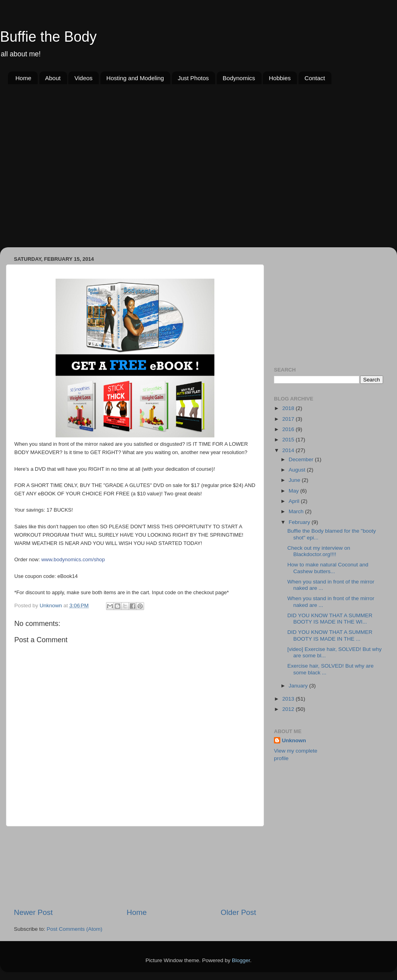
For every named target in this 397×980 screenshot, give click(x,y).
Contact (315, 78)
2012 (289, 709)
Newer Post (33, 912)
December (302, 459)
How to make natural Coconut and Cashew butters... (328, 568)
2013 (289, 699)
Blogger (241, 960)
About (53, 78)
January (299, 686)
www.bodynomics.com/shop (73, 559)
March (297, 511)
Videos (83, 78)
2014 (289, 450)
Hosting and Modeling (135, 78)
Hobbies (280, 78)
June (295, 480)
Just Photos (193, 78)
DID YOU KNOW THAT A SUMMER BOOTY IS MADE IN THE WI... (330, 619)
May (294, 491)
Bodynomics (239, 78)
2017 (289, 419)
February (300, 522)
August (298, 470)
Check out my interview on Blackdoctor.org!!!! (319, 551)
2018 (289, 408)
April (295, 501)
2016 (289, 429)
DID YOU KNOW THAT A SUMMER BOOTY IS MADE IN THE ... (330, 635)
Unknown (294, 740)
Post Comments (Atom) (75, 929)
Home (23, 78)
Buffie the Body (48, 37)
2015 (289, 440)
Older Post (238, 912)
